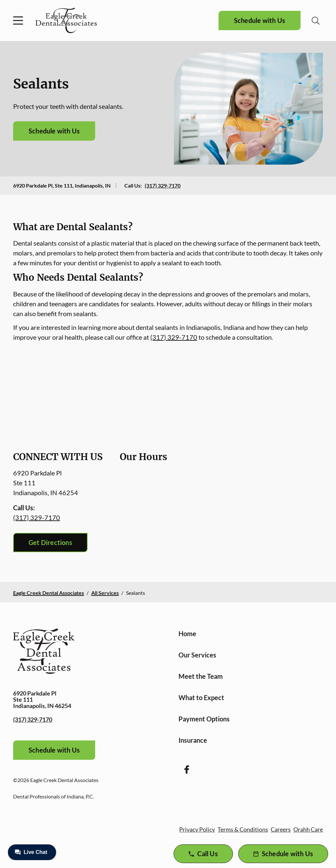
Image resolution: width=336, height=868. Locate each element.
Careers (281, 829)
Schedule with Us (260, 20)
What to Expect (201, 697)
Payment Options (204, 719)
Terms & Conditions (243, 829)
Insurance (193, 740)
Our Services (197, 655)
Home (187, 634)
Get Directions (50, 542)
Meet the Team (201, 676)
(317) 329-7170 (163, 185)
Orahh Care (308, 829)
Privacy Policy (197, 829)
